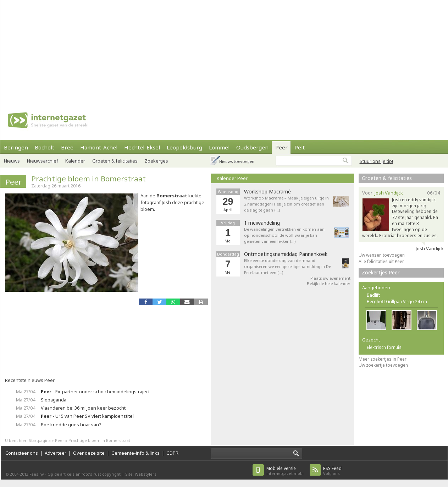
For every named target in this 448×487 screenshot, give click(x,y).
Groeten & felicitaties (115, 161)
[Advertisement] (208, 50)
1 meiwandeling (262, 223)
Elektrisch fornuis (384, 347)
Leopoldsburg (184, 147)
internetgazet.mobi (285, 471)
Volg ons (332, 471)
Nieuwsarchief (43, 161)
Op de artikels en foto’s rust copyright (84, 474)
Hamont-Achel (99, 147)
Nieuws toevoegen (237, 161)
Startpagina (40, 440)
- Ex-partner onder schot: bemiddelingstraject (95, 392)
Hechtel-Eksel (142, 147)
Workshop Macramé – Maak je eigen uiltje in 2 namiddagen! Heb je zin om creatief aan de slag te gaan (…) (286, 204)
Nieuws (12, 161)
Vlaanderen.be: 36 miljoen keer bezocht (83, 408)
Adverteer (56, 453)
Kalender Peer (232, 178)
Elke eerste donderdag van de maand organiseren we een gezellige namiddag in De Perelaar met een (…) (287, 266)
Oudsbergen (252, 147)
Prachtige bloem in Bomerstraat (89, 179)
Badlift (373, 295)
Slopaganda (54, 400)
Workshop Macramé (267, 192)
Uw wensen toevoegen (382, 255)
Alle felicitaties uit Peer (381, 261)
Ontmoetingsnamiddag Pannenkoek (286, 254)
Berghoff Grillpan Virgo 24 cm (397, 302)
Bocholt (45, 147)
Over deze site (89, 453)
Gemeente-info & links (135, 453)
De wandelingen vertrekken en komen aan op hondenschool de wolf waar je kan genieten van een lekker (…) (284, 235)
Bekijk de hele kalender (329, 283)
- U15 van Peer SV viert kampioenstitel (87, 416)
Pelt (300, 147)
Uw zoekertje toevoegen (383, 365)
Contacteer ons (22, 453)
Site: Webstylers (141, 474)
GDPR (172, 453)
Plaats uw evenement (330, 278)
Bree (67, 147)
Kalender (75, 161)
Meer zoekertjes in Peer (383, 359)
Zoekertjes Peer (381, 272)
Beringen (16, 147)
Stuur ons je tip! (376, 161)
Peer (281, 147)
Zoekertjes (156, 161)
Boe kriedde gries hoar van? (71, 425)
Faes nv (37, 474)
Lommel (219, 147)
